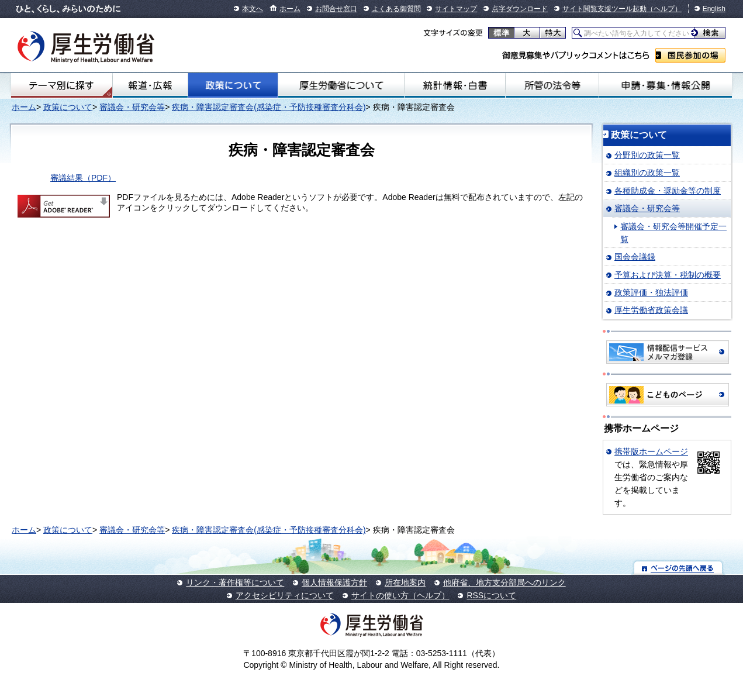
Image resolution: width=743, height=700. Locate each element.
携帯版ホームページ (651, 451)
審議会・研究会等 (132, 107)
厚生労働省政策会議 (651, 310)
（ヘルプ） (664, 9)
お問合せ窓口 (336, 9)
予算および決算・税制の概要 (668, 275)
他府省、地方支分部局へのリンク (504, 582)
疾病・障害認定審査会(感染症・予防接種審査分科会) (269, 107)
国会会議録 (635, 257)
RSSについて (491, 595)
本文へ (253, 9)
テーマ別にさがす (61, 85)
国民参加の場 (690, 55)
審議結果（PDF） (83, 178)
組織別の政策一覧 (647, 173)
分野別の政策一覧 (647, 155)
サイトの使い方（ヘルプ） (400, 595)
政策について (233, 85)
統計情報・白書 (455, 85)
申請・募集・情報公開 (666, 85)
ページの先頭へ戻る (678, 568)
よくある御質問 (396, 9)
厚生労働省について (341, 85)
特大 (553, 33)
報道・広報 (150, 85)
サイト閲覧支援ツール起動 (604, 9)
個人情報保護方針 (334, 582)
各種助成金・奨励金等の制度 (668, 191)
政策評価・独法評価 (651, 292)
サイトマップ (456, 9)
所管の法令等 (552, 85)
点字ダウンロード (520, 9)
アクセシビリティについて (285, 595)
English (714, 9)
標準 (501, 33)
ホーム (290, 9)
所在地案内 (405, 582)
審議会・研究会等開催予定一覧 (673, 233)
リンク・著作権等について (235, 582)
